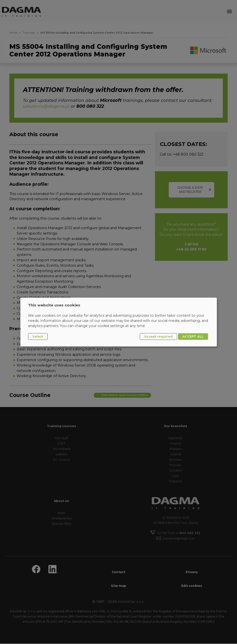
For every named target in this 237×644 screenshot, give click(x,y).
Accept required (158, 336)
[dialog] (119, 322)
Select (38, 336)
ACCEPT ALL (193, 336)
